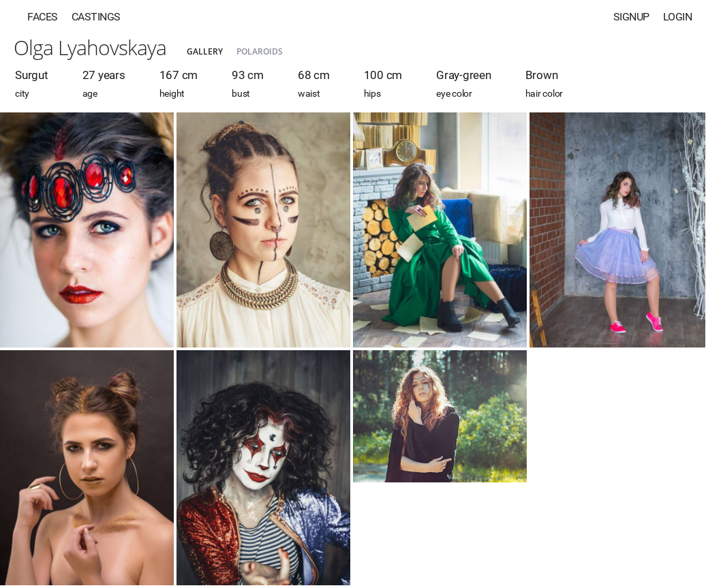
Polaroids (260, 51)
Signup (631, 17)
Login (678, 17)
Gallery (205, 51)
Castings (96, 17)
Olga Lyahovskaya (90, 47)
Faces (43, 17)
